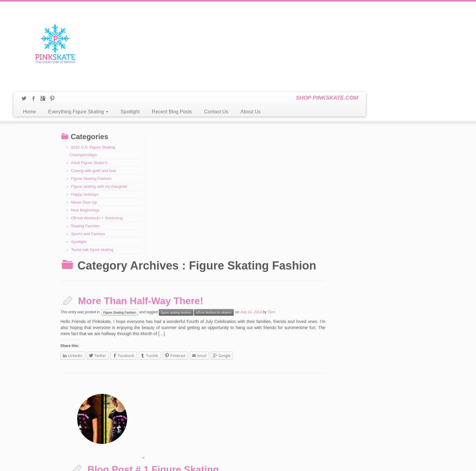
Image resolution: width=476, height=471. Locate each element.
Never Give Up (84, 167)
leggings (284, 264)
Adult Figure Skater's (89, 127)
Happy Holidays (85, 159)
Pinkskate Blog (223, 462)
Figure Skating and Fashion (327, 410)
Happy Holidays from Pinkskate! (88, 411)
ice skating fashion (260, 264)
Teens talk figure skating (92, 214)
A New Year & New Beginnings (87, 404)
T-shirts (300, 264)
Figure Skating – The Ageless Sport (333, 403)
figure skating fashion (267, 150)
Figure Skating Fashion (91, 143)
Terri (362, 150)
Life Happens (75, 383)
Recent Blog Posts (282, 25)
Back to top (407, 462)
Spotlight (240, 25)
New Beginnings (85, 175)
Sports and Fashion (88, 198)
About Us (360, 25)
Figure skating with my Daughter (99, 151)
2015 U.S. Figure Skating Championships (95, 397)
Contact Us (326, 25)
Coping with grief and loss (94, 135)
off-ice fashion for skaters (305, 150)
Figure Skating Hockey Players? (330, 417)
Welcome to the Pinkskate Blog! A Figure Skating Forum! (348, 443)
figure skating (381, 257)
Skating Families (85, 190)
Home (139, 25)
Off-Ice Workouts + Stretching (97, 182)
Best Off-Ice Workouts (323, 390)
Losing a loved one (79, 390)
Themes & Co (266, 462)
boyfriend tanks (356, 257)
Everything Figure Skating (188, 25)
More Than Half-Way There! (232, 139)
